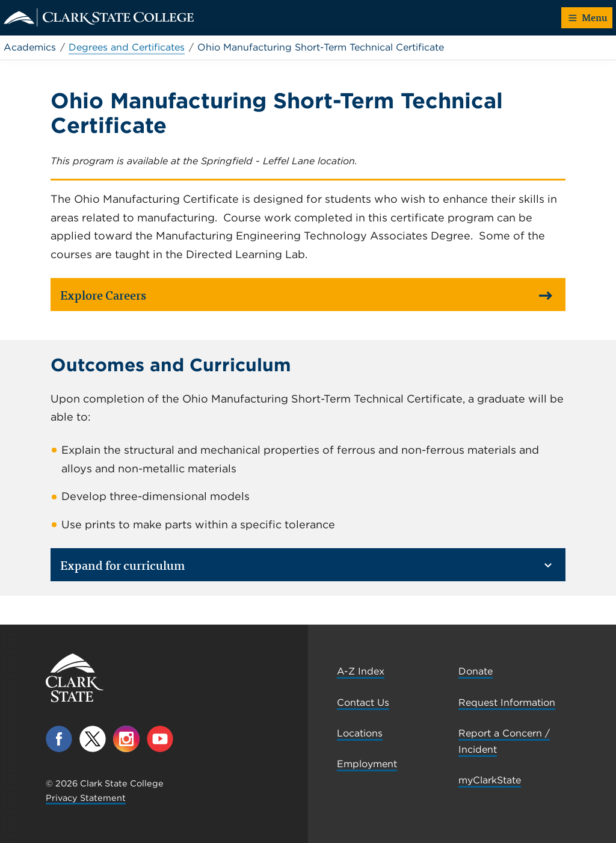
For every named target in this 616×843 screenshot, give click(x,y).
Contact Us (363, 702)
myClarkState (490, 780)
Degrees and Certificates (127, 47)
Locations (360, 733)
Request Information (507, 702)
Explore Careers (306, 295)
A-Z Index (361, 671)
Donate (476, 671)
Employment (367, 764)
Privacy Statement (86, 798)
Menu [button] (588, 17)
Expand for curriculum (306, 565)
